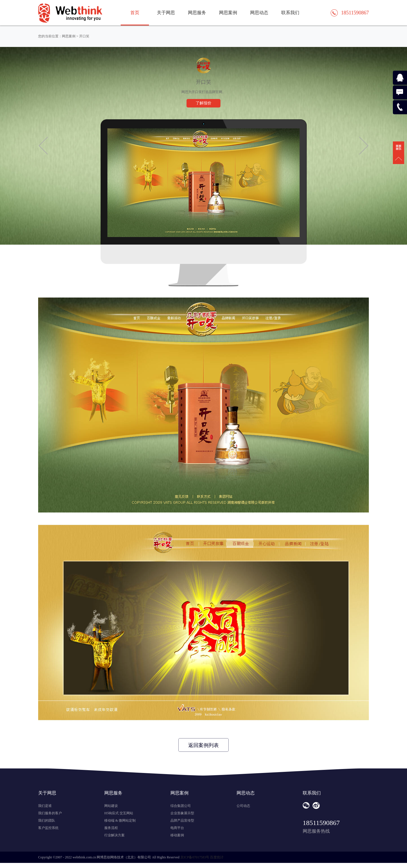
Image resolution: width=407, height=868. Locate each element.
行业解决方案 (114, 835)
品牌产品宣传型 (182, 820)
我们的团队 (47, 820)
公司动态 (243, 806)
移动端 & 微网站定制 (120, 820)
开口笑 (84, 36)
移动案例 (177, 835)
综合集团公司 (181, 806)
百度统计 (217, 857)
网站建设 (111, 806)
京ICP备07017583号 (195, 857)
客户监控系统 (48, 828)
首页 (135, 13)
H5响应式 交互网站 (119, 813)
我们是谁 (45, 806)
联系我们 (290, 13)
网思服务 (197, 13)
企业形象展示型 (182, 813)
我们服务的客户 (50, 813)
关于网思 (166, 13)
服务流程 (111, 828)
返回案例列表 (203, 745)
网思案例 (228, 13)
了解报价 (203, 103)
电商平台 (177, 828)
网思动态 (259, 13)
